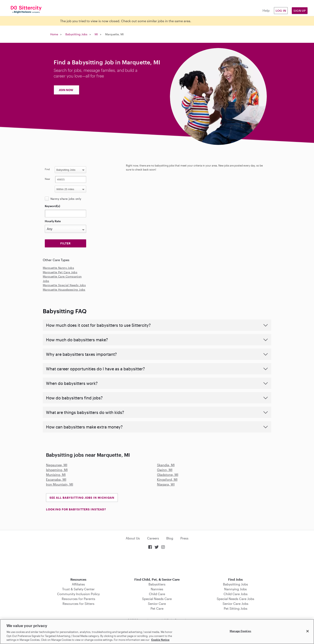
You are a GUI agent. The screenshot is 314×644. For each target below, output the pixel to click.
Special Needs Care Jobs (235, 599)
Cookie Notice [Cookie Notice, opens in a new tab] (160, 640)
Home (54, 34)
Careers (153, 538)
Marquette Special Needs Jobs (64, 285)
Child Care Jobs (236, 594)
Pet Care (157, 608)
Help (266, 10)
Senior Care (157, 604)
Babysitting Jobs (76, 34)
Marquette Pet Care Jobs (60, 272)
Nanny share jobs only (66, 199)
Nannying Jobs (235, 589)
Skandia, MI (166, 465)
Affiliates (78, 584)
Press (184, 538)
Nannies (157, 589)
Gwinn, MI (165, 470)
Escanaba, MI (56, 479)
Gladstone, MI (168, 475)
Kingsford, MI (167, 479)
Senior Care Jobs (235, 604)
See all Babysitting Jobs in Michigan (82, 498)
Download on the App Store (157, 564)
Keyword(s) (52, 206)
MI (96, 34)
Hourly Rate (53, 221)
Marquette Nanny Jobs (58, 268)
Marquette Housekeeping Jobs (64, 290)
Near (48, 179)
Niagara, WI (166, 484)
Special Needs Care (157, 599)
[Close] (308, 631)
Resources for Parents (78, 599)
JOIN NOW (66, 90)
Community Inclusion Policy (78, 594)
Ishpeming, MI (57, 470)
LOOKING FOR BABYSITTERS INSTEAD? (76, 509)
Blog (170, 538)
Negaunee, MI (57, 465)
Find (47, 169)
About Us (133, 538)
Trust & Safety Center (78, 589)
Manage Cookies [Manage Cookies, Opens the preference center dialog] (240, 631)
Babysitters (157, 584)
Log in (281, 11)
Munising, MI (56, 475)
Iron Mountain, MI (60, 484)
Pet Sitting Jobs (236, 608)
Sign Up (300, 11)
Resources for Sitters (78, 604)
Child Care (157, 594)
